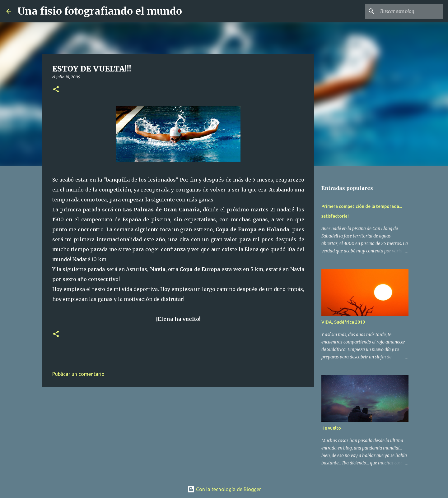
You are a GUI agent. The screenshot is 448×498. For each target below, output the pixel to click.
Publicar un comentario (78, 374)
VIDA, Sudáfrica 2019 (343, 322)
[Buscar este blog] (410, 11)
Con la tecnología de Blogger (224, 489)
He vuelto (331, 428)
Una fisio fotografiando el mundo (100, 11)
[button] (56, 90)
